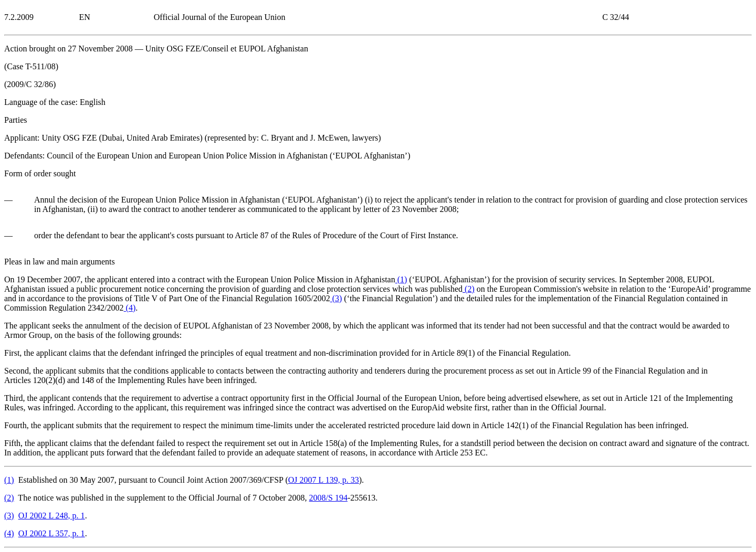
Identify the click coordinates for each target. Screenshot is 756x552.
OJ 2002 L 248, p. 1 (52, 516)
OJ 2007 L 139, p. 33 (324, 480)
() (401, 279)
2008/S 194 (328, 498)
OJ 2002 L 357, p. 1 (52, 533)
